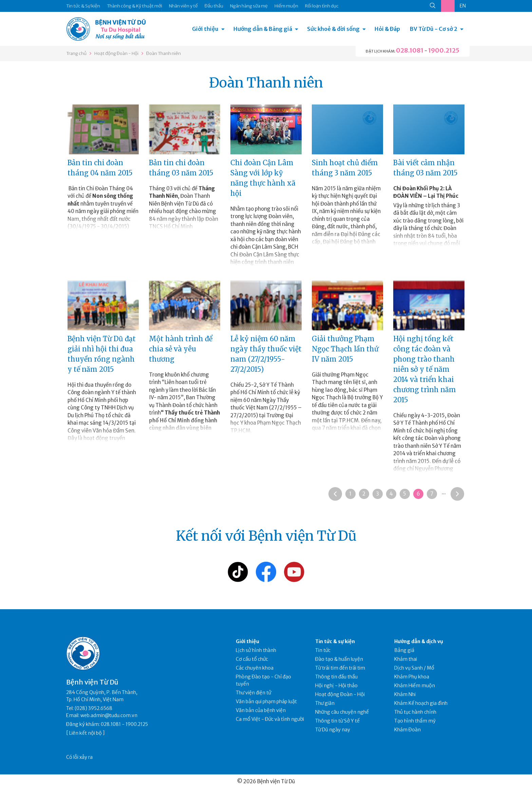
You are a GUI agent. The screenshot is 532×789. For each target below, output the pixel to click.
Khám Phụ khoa (412, 677)
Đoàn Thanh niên (164, 53)
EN (463, 6)
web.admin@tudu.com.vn (109, 715)
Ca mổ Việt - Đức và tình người (270, 719)
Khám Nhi (405, 694)
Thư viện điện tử (254, 693)
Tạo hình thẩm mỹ (415, 721)
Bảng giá (404, 650)
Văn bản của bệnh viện (261, 710)
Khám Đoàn (407, 730)
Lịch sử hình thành (256, 650)
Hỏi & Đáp (387, 29)
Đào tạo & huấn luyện (339, 659)
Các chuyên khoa (255, 668)
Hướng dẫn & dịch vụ (419, 641)
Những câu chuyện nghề (342, 712)
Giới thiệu (205, 29)
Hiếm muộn (286, 6)
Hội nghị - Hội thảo (336, 686)
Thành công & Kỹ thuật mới (135, 6)
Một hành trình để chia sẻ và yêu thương (181, 349)
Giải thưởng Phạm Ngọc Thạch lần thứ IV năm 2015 (345, 349)
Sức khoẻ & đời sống (333, 29)
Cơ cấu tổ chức (252, 659)
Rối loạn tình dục (322, 6)
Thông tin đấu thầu (336, 677)
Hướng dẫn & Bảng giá (263, 29)
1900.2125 (444, 50)
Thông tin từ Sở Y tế (337, 721)
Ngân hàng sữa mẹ (249, 6)
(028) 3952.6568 (93, 708)
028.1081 (410, 50)
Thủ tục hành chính (415, 712)
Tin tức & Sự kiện (83, 6)
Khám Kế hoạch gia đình (421, 703)
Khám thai (406, 659)
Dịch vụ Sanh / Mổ (414, 668)
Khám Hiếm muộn (415, 686)
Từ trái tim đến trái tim (340, 668)
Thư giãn (325, 703)
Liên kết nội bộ (85, 733)
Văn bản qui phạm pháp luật (266, 701)
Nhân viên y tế (183, 6)
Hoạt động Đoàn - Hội (116, 53)
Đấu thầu (214, 6)
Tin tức (323, 650)
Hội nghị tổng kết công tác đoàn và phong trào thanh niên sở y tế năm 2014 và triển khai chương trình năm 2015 (425, 369)
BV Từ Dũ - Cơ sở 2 (434, 29)
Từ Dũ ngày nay (333, 730)
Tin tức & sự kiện (335, 641)
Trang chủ (76, 53)
